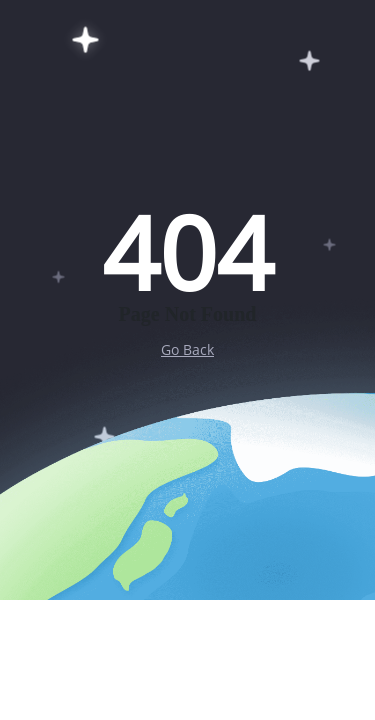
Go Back (187, 349)
